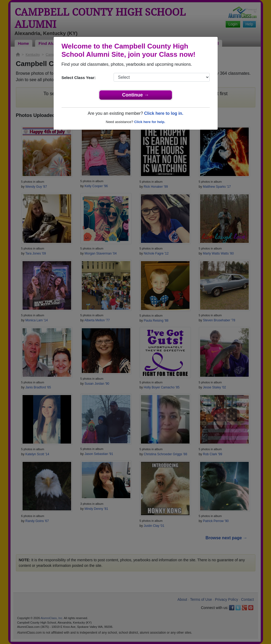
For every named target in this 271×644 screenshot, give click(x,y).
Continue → (135, 95)
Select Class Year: (79, 78)
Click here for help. (150, 122)
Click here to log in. (164, 113)
